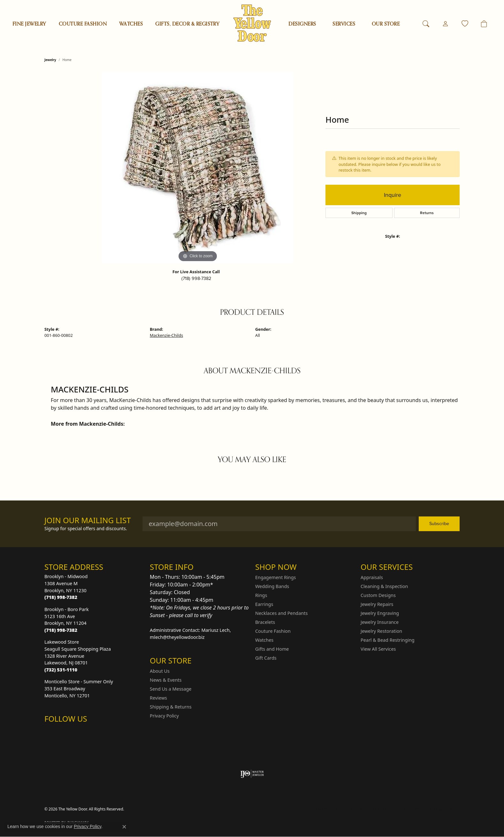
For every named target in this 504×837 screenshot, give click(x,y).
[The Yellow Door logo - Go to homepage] (252, 23)
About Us (160, 671)
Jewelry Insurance (380, 622)
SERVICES (344, 24)
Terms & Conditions (387, 809)
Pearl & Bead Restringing (388, 640)
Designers (302, 24)
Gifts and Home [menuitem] (272, 649)
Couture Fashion (83, 24)
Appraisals (372, 577)
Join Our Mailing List (88, 520)
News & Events (166, 680)
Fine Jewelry (29, 24)
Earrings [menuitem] (264, 604)
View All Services (378, 649)
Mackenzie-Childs (166, 335)
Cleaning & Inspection (384, 586)
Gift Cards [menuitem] (266, 658)
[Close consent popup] (124, 827)
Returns (427, 213)
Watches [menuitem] (264, 640)
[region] (198, 168)
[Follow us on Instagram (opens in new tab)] (51, 732)
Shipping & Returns (171, 707)
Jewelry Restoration (381, 631)
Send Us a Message (171, 689)
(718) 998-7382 (196, 278)
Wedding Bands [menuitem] (272, 586)
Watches (131, 24)
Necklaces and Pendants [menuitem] (281, 613)
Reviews (158, 698)
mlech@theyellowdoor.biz (177, 637)
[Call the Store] (61, 597)
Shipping (359, 213)
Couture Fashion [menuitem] (273, 631)
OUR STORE (386, 24)
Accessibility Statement (434, 809)
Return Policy (317, 809)
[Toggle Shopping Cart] (484, 24)
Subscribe (439, 523)
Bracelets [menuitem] (265, 622)
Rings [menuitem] (261, 595)
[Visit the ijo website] (252, 774)
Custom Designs (378, 595)
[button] (426, 24)
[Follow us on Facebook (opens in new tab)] (66, 732)
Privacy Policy (164, 716)
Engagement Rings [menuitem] (276, 577)
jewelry (50, 60)
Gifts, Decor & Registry (187, 24)
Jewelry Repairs (377, 604)
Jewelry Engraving (380, 613)
